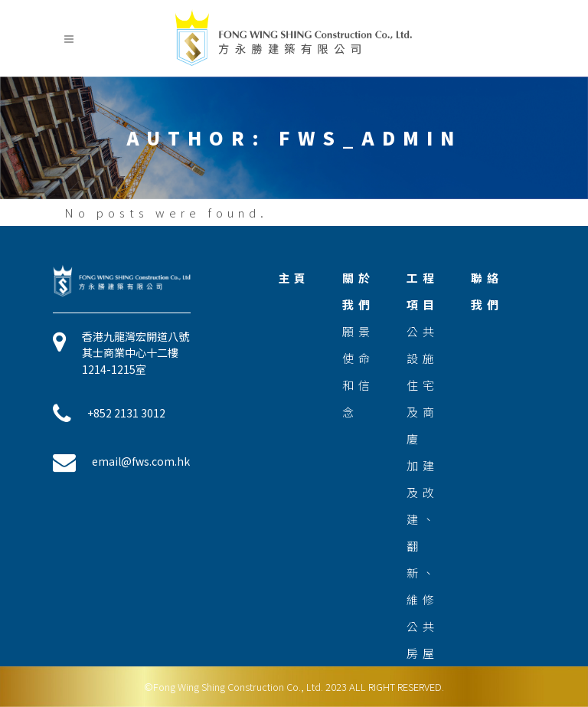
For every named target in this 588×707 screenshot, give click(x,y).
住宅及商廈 (423, 412)
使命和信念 (358, 385)
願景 (358, 331)
